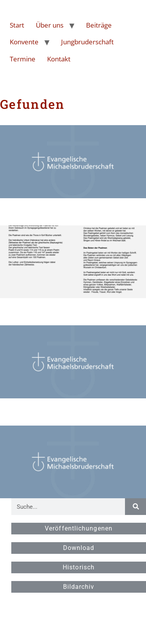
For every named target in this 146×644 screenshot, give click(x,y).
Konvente (24, 42)
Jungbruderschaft (87, 42)
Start (17, 25)
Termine (23, 59)
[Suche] (135, 507)
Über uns (50, 25)
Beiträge (99, 25)
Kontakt (59, 59)
